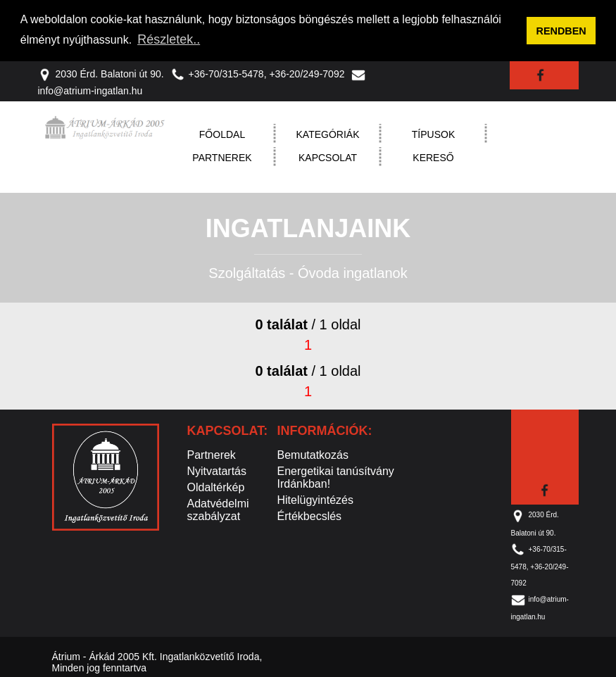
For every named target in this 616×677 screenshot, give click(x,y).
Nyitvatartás (217, 471)
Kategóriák (328, 134)
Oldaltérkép (216, 487)
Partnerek (222, 158)
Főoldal (222, 134)
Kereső (433, 158)
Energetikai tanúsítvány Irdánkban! (336, 477)
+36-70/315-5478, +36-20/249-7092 (258, 73)
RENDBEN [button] (561, 31)
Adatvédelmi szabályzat (218, 510)
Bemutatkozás (313, 455)
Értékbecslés (310, 516)
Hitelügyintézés (316, 500)
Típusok (433, 134)
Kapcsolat (328, 158)
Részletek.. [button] (169, 39)
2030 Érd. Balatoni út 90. (101, 73)
